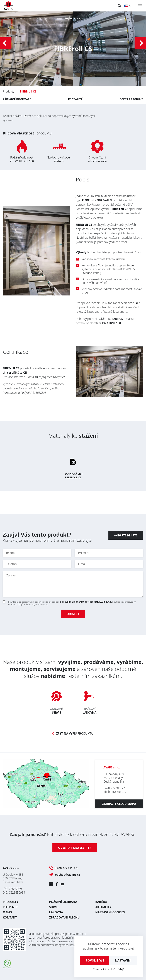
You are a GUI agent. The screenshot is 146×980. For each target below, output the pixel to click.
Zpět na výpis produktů (75, 734)
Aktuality (103, 907)
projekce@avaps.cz (53, 377)
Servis (54, 907)
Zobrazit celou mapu (119, 804)
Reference (10, 907)
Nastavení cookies (110, 912)
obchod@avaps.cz (115, 792)
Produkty (11, 902)
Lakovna (56, 912)
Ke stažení (75, 99)
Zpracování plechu (64, 917)
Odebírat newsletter (75, 848)
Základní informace (17, 99)
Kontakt (10, 917)
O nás (7, 912)
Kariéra (101, 902)
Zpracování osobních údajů (109, 969)
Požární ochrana (63, 902)
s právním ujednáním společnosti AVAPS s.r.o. (86, 602)
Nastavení (123, 960)
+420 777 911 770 (126, 535)
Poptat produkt (131, 99)
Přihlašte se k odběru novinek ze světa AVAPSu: (73, 834)
